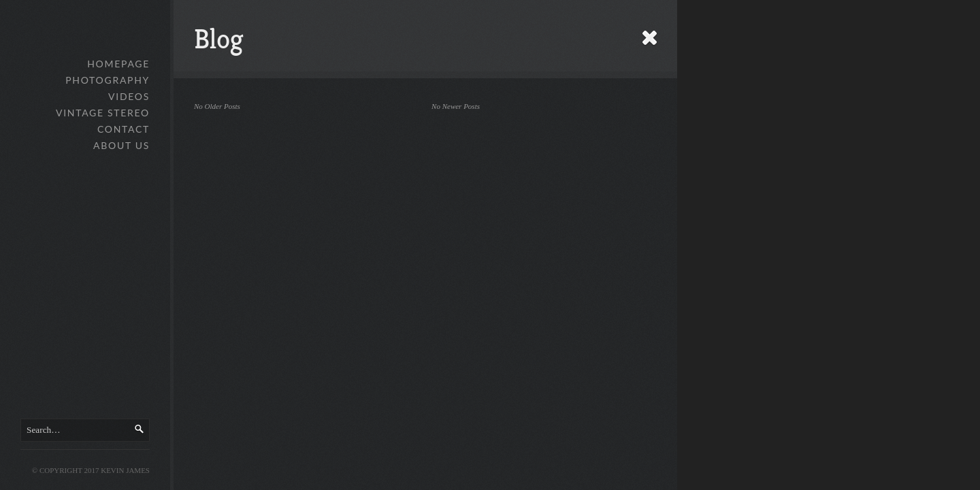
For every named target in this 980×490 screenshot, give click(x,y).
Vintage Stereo (103, 113)
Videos (129, 96)
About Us (121, 145)
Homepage (118, 64)
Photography (108, 80)
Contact (124, 129)
